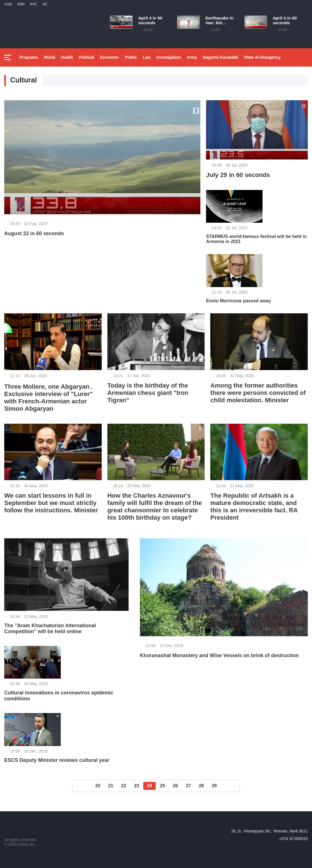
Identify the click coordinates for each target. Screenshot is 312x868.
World (49, 57)
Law (147, 57)
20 (98, 786)
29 (214, 786)
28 (201, 786)
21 (111, 786)
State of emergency (262, 57)
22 (124, 786)
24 (149, 786)
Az (45, 4)
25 (162, 786)
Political (87, 57)
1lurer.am (26, 844)
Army (192, 57)
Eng (21, 4)
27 (188, 786)
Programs (29, 57)
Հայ (8, 4)
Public (131, 57)
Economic (110, 57)
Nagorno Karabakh (221, 57)
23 (136, 786)
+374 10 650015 (293, 839)
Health (67, 57)
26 (175, 786)
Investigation (168, 57)
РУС (34, 4)
